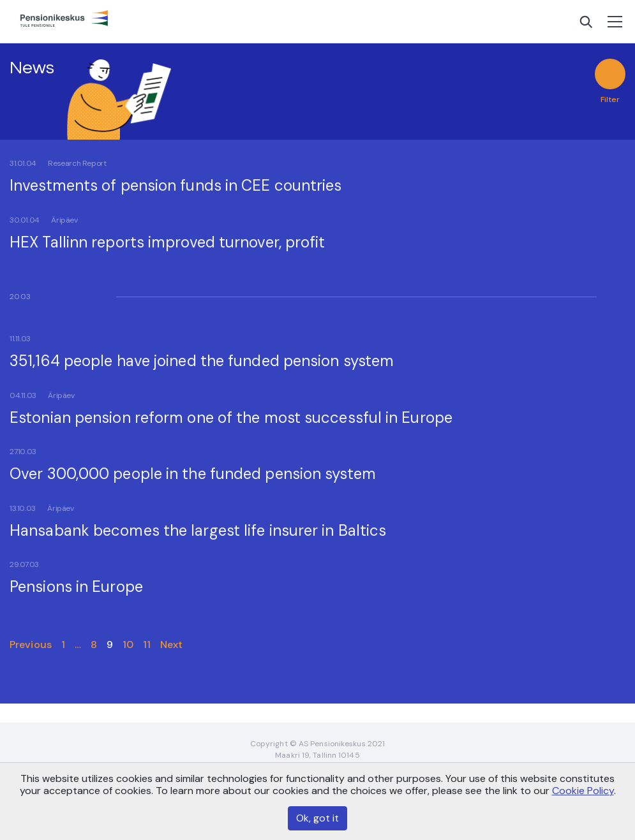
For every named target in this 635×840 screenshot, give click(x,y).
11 (147, 645)
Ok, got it (317, 818)
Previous (31, 645)
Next (171, 645)
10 (128, 645)
